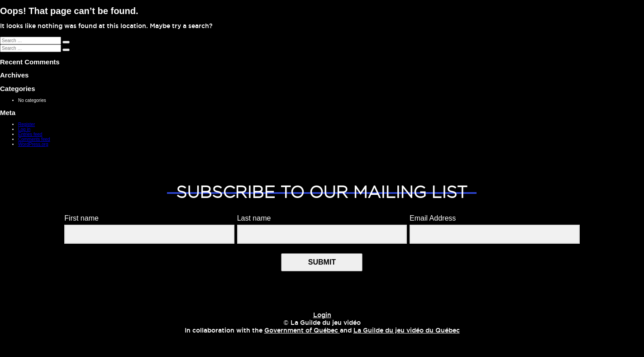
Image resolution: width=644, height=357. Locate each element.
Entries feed (30, 134)
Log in (24, 129)
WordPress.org (33, 144)
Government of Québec (302, 331)
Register (26, 124)
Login (322, 315)
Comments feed (34, 139)
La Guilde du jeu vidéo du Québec (407, 331)
